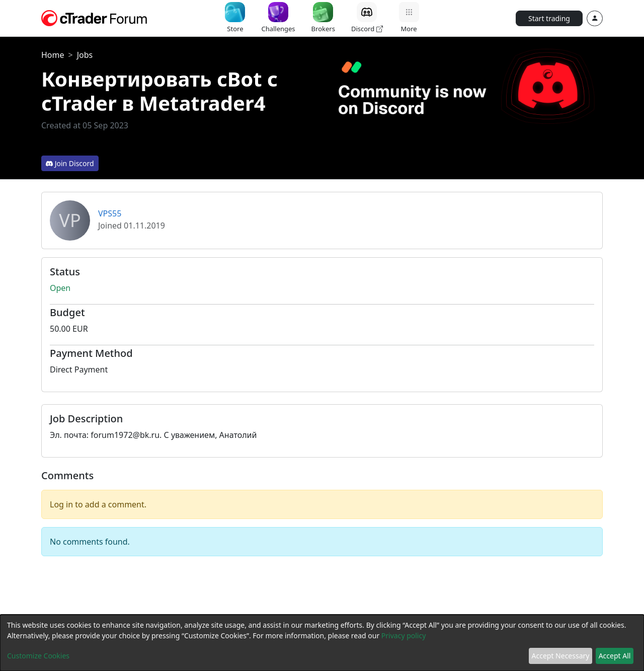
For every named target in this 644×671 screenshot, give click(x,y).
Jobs (85, 55)
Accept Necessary (561, 656)
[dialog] (322, 643)
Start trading (549, 18)
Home (53, 55)
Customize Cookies (38, 656)
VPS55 (110, 213)
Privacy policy (404, 636)
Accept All (615, 656)
